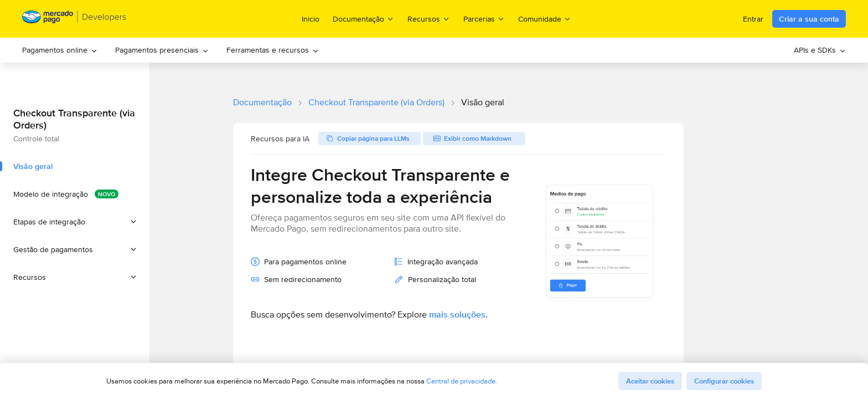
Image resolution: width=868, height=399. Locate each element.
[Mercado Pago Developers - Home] (74, 19)
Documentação (262, 102)
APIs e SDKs (820, 50)
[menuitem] (60, 50)
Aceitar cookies (650, 381)
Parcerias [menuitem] (484, 19)
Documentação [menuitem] (363, 19)
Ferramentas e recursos (273, 50)
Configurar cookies (724, 381)
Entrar (753, 19)
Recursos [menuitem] (429, 19)
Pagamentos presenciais (162, 50)
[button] (75, 222)
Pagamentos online (60, 50)
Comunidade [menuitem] (545, 19)
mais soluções (457, 314)
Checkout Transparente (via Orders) (376, 102)
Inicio (311, 19)
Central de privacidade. (462, 381)
